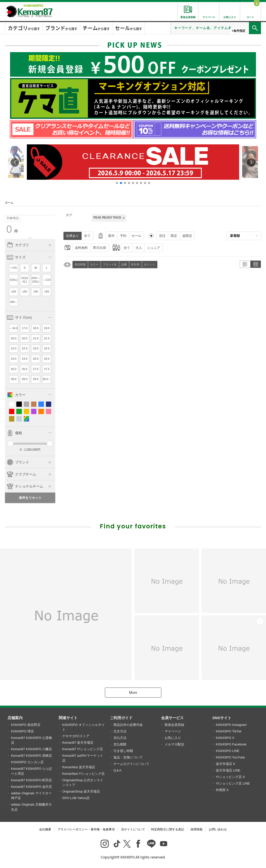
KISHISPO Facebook (231, 744)
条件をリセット (30, 498)
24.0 (14, 359)
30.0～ (47, 379)
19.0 (47, 328)
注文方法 (120, 731)
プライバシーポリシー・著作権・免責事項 (86, 829)
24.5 (25, 359)
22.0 (14, 348)
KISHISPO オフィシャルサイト (83, 727)
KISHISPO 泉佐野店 (26, 725)
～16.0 (13, 328)
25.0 (36, 359)
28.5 (25, 379)
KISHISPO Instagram (231, 725)
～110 (47, 280)
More (133, 693)
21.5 (47, 338)
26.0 (14, 369)
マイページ (173, 731)
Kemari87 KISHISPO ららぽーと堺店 (31, 771)
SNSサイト (222, 718)
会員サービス (172, 718)
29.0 (36, 379)
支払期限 (120, 744)
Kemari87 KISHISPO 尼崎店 (31, 756)
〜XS (14, 268)
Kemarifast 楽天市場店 (79, 767)
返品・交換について (128, 757)
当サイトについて (133, 829)
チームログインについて (131, 764)
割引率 (135, 264)
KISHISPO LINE (228, 751)
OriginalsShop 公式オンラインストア (83, 783)
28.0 (14, 379)
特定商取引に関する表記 (168, 829)
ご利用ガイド (121, 718)
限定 (174, 236)
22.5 (25, 348)
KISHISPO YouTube (230, 757)
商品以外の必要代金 (128, 725)
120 (14, 292)
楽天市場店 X (225, 764)
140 (36, 292)
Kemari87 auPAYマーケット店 (83, 758)
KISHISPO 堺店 (22, 731)
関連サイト (68, 718)
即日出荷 (100, 248)
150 (47, 292)
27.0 (36, 369)
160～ (14, 302)
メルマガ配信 (174, 744)
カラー (94, 264)
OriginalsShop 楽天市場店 (81, 791)
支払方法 (120, 738)
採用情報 (196, 829)
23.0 (36, 348)
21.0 (36, 338)
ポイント (150, 264)
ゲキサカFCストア (76, 736)
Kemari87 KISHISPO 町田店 (31, 780)
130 (25, 292)
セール (136, 236)
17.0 (25, 328)
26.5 (25, 369)
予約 (123, 236)
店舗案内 (15, 718)
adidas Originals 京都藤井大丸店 (31, 807)
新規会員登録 (174, 725)
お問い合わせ (218, 829)
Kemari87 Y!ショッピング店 (83, 749)
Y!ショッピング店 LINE (233, 783)
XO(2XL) (25, 280)
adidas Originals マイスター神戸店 (31, 796)
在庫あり (73, 236)
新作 (111, 236)
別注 (162, 236)
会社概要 (45, 829)
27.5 (47, 369)
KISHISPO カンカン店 (27, 762)
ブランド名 (110, 264)
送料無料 (81, 248)
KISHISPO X (225, 738)
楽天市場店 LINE (228, 770)
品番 (124, 264)
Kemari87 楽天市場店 (78, 743)
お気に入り (173, 738)
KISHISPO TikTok (229, 731)
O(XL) (14, 280)
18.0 (36, 328)
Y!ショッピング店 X (230, 777)
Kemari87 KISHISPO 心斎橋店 (31, 740)
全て (87, 236)
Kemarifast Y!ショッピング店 (83, 774)
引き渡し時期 (123, 751)
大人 (139, 248)
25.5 (47, 359)
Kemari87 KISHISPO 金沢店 (31, 787)
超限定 (187, 236)
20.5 (25, 338)
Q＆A (117, 770)
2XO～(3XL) (36, 280)
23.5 (47, 348)
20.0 (14, 338)
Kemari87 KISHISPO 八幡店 (31, 749)
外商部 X (222, 790)
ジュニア (154, 248)
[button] (117, 183)
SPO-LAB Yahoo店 (76, 798)
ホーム (9, 203)
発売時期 (80, 264)
